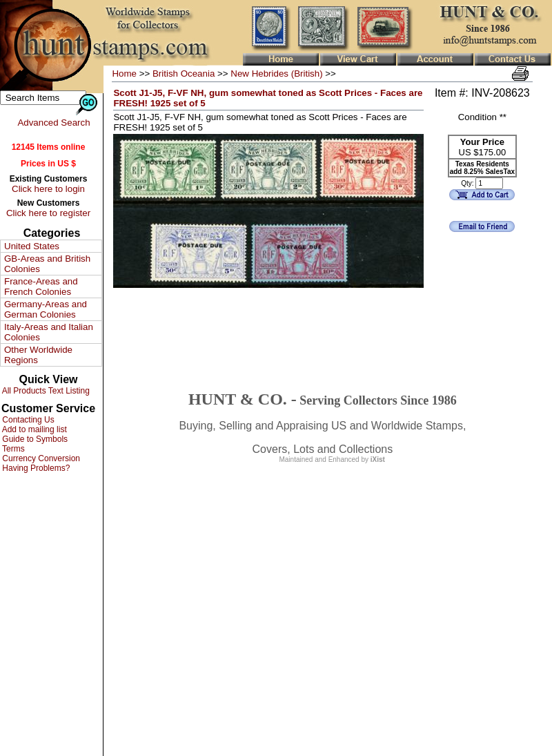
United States (32, 246)
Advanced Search (53, 123)
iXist (378, 459)
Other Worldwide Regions (38, 355)
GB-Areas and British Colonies (47, 264)
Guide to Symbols (34, 439)
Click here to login (48, 189)
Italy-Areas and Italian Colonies (49, 332)
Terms (12, 449)
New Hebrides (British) (276, 74)
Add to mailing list (33, 429)
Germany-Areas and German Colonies (46, 309)
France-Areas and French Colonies (41, 287)
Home (124, 74)
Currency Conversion (40, 458)
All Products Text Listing (45, 391)
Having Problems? (35, 468)
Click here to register (48, 213)
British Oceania (184, 74)
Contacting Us (27, 420)
